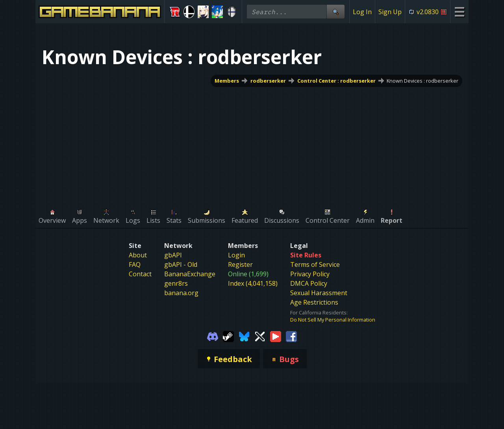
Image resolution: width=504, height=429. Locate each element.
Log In (362, 12)
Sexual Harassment (319, 293)
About (138, 255)
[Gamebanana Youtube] (276, 336)
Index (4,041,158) (253, 283)
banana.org (181, 293)
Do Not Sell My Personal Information (333, 320)
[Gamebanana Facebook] (291, 336)
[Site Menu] (459, 12)
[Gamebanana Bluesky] (244, 336)
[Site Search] (335, 12)
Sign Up (390, 12)
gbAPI (173, 255)
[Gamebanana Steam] (228, 336)
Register (240, 264)
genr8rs (176, 283)
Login (236, 255)
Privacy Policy (310, 274)
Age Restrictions (314, 302)
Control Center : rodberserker (336, 81)
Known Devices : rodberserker (422, 81)
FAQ (135, 264)
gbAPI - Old (181, 264)
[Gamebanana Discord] (213, 336)
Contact (140, 274)
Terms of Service (315, 264)
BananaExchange (190, 274)
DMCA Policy (309, 283)
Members (227, 81)
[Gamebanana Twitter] (260, 336)
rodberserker (268, 81)
